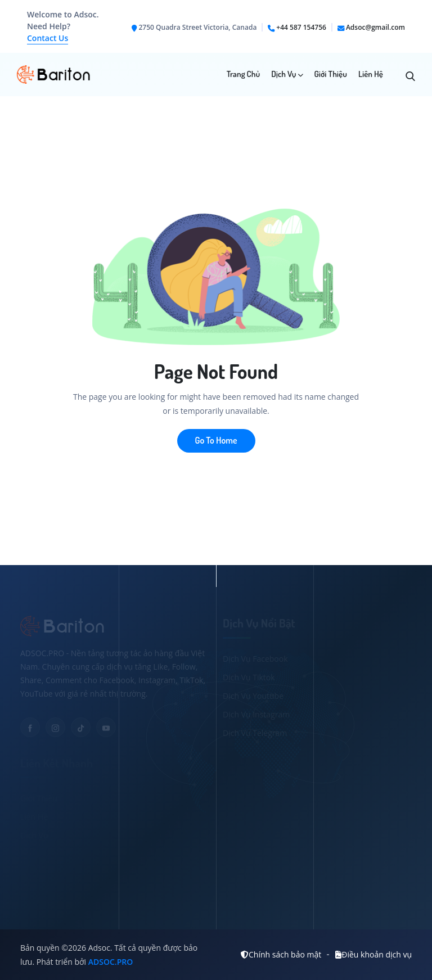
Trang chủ (243, 74)
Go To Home (216, 440)
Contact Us (48, 38)
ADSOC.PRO (111, 962)
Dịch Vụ (287, 74)
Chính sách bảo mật (281, 954)
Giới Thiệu (331, 74)
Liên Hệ (371, 74)
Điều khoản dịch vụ (373, 954)
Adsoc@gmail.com (375, 27)
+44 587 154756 (301, 27)
